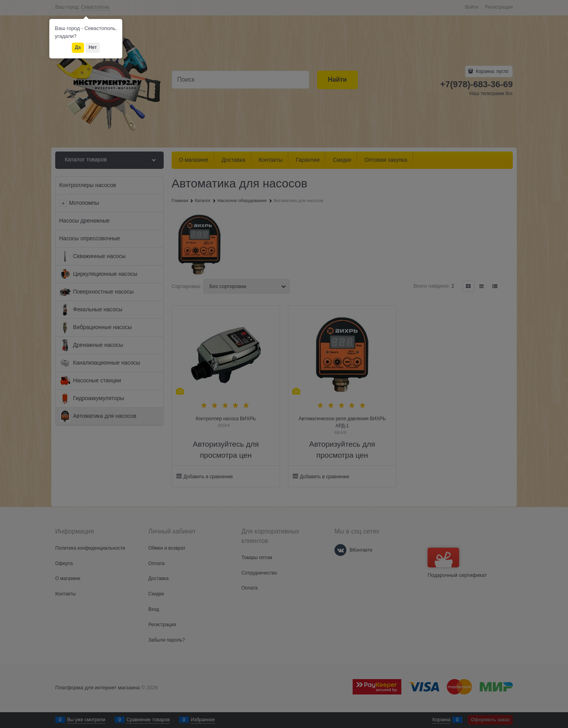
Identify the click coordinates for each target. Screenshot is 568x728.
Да (78, 47)
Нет (92, 47)
